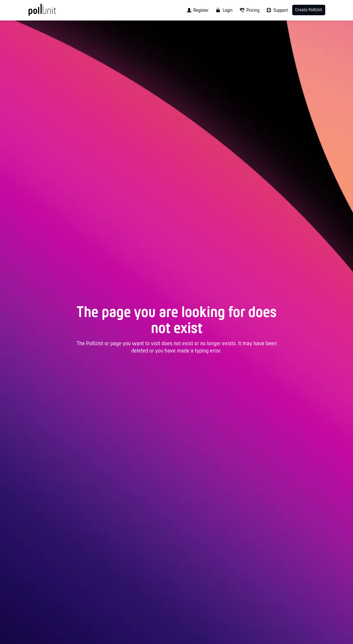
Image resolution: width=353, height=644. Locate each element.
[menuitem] (196, 10)
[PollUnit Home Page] (51, 12)
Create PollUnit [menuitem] (309, 10)
